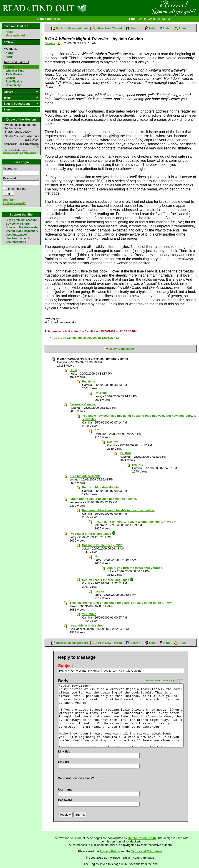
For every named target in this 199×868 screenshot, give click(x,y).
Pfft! (98, 430)
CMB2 (10, 54)
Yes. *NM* (89, 614)
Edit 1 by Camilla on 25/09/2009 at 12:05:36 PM (86, 338)
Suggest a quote (28, 152)
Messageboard (15, 36)
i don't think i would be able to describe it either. (103, 499)
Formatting (169, 681)
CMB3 (10, 57)
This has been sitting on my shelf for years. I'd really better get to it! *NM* (121, 603)
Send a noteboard (59, 43)
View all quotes (10, 152)
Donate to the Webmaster (22, 227)
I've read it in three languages (92, 534)
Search (135, 28)
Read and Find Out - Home (68, 8)
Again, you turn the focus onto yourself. (135, 568)
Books (10, 67)
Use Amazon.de (16, 242)
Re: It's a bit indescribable (100, 487)
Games (10, 78)
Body (63, 681)
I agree (99, 591)
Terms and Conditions (147, 851)
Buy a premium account (21, 220)
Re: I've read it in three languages (108, 580)
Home (9, 32)
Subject (66, 666)
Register (9, 200)
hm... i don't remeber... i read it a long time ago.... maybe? (135, 522)
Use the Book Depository (22, 231)
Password (9, 178)
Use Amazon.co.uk (18, 238)
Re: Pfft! (113, 442)
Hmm (73, 370)
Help (152, 28)
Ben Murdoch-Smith (142, 838)
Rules (182, 28)
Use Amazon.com (17, 235)
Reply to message (121, 349)
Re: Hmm (89, 381)
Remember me (17, 189)
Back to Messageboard (72, 28)
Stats (166, 28)
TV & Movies (14, 74)
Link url (64, 762)
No (97, 556)
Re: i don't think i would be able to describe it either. (119, 510)
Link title (64, 751)
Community (13, 85)
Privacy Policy (110, 851)
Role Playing (14, 82)
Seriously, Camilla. (83, 404)
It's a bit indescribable (85, 476)
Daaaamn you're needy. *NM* (102, 545)
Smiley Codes (153, 681)
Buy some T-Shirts (18, 224)
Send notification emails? (76, 778)
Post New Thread (110, 28)
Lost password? (14, 203)
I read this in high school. (87, 625)
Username (10, 168)
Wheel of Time (15, 71)
